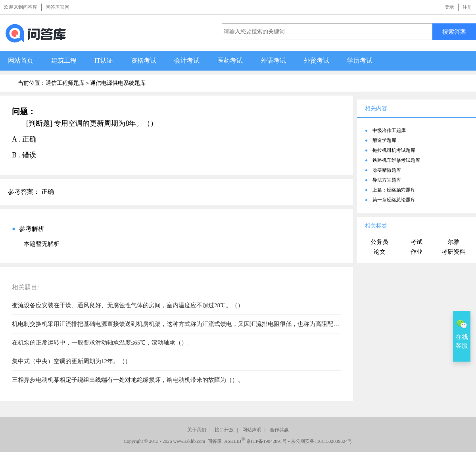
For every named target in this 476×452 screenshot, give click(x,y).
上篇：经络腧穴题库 (394, 190)
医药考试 (230, 60)
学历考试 (360, 60)
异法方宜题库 (387, 180)
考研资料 (453, 252)
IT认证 (104, 60)
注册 (467, 7)
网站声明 (252, 430)
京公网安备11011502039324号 (321, 441)
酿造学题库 (384, 140)
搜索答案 (454, 32)
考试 (416, 242)
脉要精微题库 (387, 170)
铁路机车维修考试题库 (396, 160)
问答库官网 (58, 7)
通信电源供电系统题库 (118, 83)
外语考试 (273, 60)
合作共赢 (279, 430)
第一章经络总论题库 (394, 200)
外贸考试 (317, 60)
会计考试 (187, 60)
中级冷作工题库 (389, 130)
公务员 (379, 242)
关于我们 (197, 430)
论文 (380, 252)
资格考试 (144, 60)
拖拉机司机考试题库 (394, 150)
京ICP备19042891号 (267, 441)
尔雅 (453, 242)
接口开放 (224, 430)
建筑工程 (64, 60)
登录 (449, 7)
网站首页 (21, 60)
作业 (416, 252)
